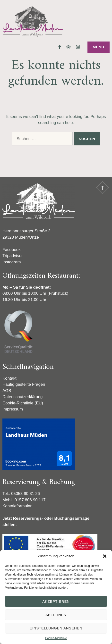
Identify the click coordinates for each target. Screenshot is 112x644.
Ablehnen (56, 615)
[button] (105, 556)
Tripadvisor (13, 256)
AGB (7, 391)
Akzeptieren (56, 601)
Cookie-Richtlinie (56, 638)
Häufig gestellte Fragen (24, 384)
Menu (99, 47)
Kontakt (9, 378)
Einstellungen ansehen (56, 628)
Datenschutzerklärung (22, 397)
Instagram (12, 262)
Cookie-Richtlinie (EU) (23, 403)
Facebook (12, 250)
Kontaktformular (17, 506)
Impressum (13, 409)
